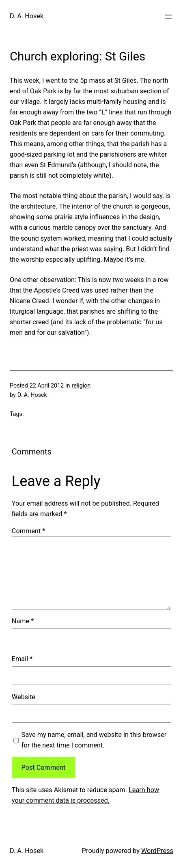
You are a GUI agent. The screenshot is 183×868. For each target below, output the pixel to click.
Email (22, 659)
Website (24, 697)
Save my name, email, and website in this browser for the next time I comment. (94, 740)
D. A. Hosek (27, 16)
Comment (28, 531)
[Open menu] (168, 17)
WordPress (157, 851)
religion (81, 386)
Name (23, 621)
